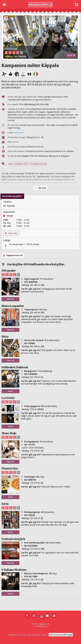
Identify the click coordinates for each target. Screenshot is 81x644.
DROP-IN (10, 299)
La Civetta (8, 398)
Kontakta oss (13, 635)
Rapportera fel (13, 255)
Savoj (5, 504)
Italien (15, 142)
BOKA (10, 391)
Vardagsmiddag (38, 164)
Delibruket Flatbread (15, 367)
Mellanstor (19, 133)
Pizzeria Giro (10, 468)
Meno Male (9, 433)
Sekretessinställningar (61, 635)
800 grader (9, 271)
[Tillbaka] (5, 5)
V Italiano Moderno (14, 570)
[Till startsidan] (40, 5)
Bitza (5, 337)
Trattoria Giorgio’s (13, 539)
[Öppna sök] (76, 5)
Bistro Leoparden (13, 306)
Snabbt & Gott (21, 164)
